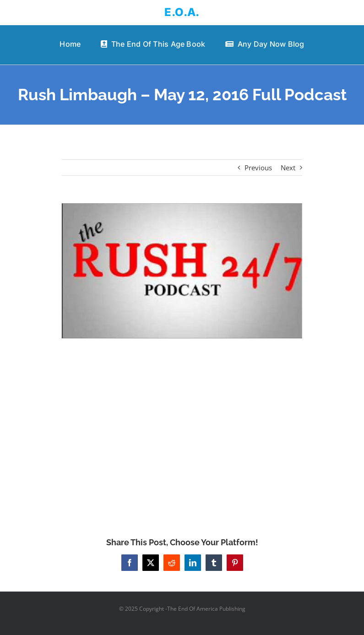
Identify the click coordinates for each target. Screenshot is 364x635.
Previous (258, 168)
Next (288, 168)
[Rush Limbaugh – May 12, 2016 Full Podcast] (182, 271)
